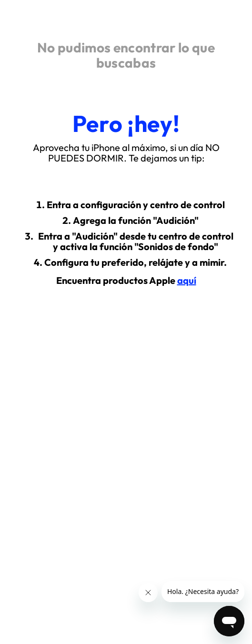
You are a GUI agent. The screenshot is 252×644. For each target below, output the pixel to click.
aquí (187, 280)
